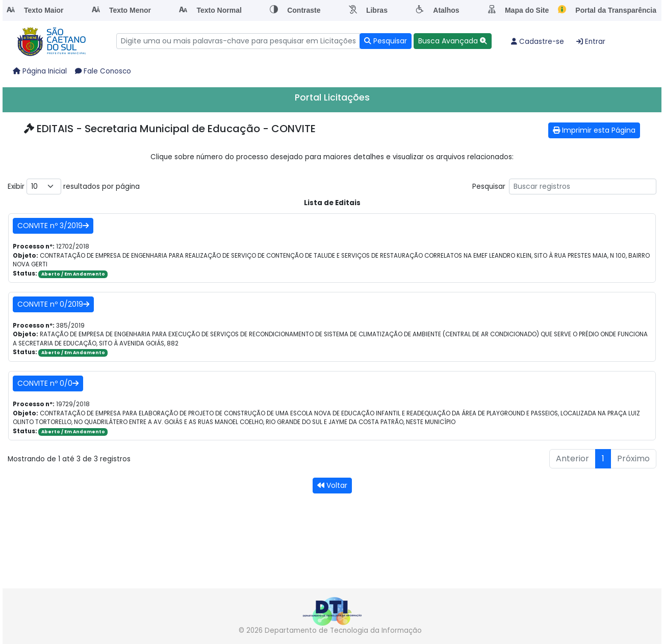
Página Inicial (40, 71)
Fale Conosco (103, 71)
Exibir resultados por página (74, 187)
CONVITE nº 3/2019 (53, 226)
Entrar (591, 42)
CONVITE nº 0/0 (48, 383)
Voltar (332, 485)
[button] (453, 41)
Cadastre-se (538, 42)
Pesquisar (564, 187)
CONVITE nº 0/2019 (53, 304)
